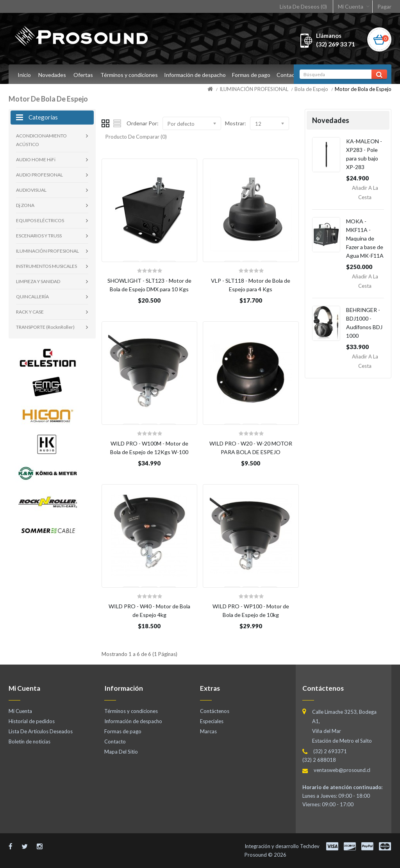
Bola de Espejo (311, 89)
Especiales (212, 721)
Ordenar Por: (143, 123)
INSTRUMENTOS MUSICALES (46, 266)
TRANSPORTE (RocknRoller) (45, 327)
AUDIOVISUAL (31, 190)
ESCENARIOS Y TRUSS (39, 236)
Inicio (24, 75)
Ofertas (83, 75)
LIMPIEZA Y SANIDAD (38, 281)
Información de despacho (196, 75)
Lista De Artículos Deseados (41, 731)
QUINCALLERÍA (32, 297)
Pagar (384, 6)
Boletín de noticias (29, 741)
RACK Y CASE (30, 312)
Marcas (208, 731)
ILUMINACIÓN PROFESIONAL (254, 89)
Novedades (52, 75)
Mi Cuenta (351, 6)
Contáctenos (215, 711)
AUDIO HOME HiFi (36, 160)
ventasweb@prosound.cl (342, 770)
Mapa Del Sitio (121, 752)
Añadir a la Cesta (365, 192)
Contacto (292, 75)
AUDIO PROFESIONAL (39, 175)
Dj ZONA (25, 205)
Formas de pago (254, 75)
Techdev (310, 846)
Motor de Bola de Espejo (363, 89)
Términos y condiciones (129, 75)
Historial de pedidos (32, 721)
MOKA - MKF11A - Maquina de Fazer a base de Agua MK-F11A (365, 238)
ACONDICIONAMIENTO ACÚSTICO (41, 140)
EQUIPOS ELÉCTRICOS (40, 220)
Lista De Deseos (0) (303, 6)
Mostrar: (236, 123)
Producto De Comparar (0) (136, 137)
